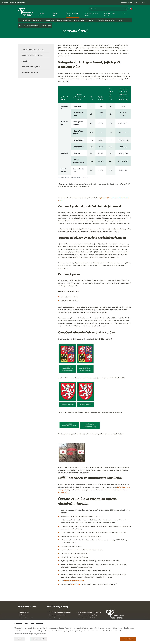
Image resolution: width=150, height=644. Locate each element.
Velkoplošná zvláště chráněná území (32, 49)
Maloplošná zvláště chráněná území (32, 55)
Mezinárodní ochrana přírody (107, 20)
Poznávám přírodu (64, 492)
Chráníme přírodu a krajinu (27, 618)
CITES (120, 20)
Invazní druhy (91, 20)
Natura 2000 (25, 61)
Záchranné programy (54, 618)
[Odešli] (126, 9)
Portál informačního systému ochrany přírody (90, 612)
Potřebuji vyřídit (23, 615)
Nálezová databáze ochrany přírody (88, 615)
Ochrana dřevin (50, 20)
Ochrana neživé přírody (64, 20)
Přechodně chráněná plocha (30, 72)
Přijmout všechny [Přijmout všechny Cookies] (128, 639)
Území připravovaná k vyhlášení (31, 67)
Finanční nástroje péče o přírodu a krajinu (60, 612)
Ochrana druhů (37, 20)
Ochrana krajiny (79, 20)
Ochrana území (25, 20)
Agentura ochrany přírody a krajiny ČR (14, 2)
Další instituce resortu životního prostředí (133, 2)
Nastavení (19, 639)
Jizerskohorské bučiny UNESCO (87, 618)
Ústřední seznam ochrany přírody (74, 581)
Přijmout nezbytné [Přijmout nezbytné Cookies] (38, 639)
